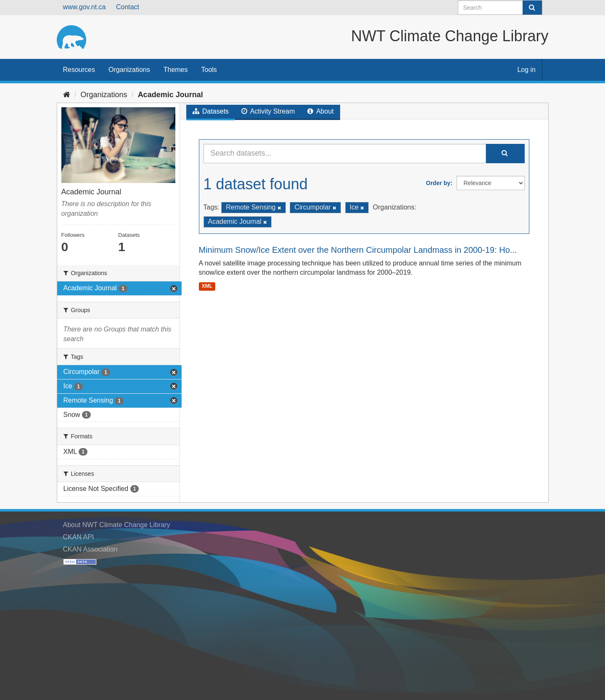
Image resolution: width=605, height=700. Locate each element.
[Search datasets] (500, 8)
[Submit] (532, 8)
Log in (526, 70)
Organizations (129, 70)
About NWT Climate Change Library (117, 525)
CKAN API (79, 537)
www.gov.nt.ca (85, 7)
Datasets (211, 111)
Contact (128, 7)
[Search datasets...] (345, 154)
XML (207, 286)
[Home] (67, 95)
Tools (209, 70)
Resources (79, 70)
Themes (176, 70)
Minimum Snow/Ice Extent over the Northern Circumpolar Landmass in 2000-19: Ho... (358, 250)
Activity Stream (268, 111)
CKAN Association (90, 549)
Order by (438, 183)
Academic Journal (170, 95)
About (320, 111)
